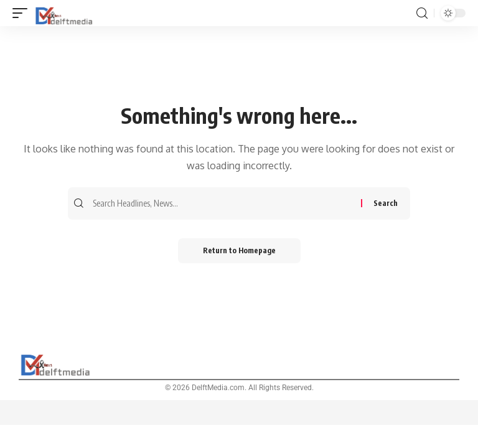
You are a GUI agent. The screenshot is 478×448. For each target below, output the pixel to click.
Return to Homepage (239, 250)
